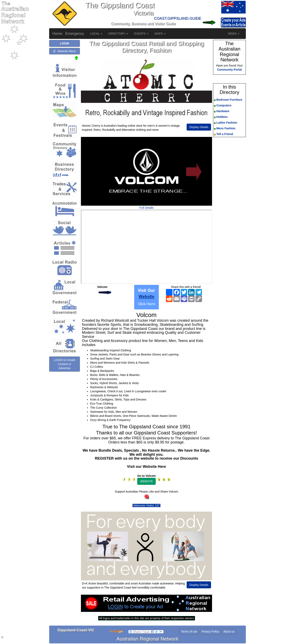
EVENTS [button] (141, 34)
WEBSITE (146, 481)
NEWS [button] (234, 34)
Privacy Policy (210, 632)
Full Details (146, 208)
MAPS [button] (160, 34)
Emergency (75, 34)
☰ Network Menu (64, 51)
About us (229, 632)
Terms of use (189, 632)
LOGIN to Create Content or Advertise (64, 364)
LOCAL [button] (96, 34)
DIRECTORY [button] (118, 34)
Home (57, 34)
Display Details (199, 127)
